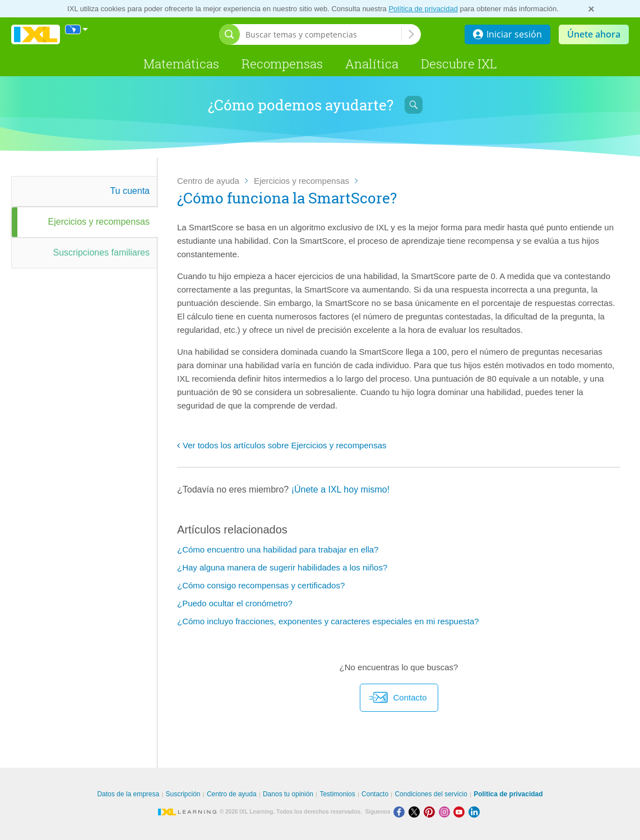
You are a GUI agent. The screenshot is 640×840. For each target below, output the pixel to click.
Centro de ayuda (208, 181)
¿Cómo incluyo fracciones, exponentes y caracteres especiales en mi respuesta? (328, 621)
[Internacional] (77, 29)
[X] (416, 812)
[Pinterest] (431, 812)
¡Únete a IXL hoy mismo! (340, 489)
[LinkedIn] (475, 812)
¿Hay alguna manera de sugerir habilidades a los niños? (282, 567)
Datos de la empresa (128, 794)
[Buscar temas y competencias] (323, 34)
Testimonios (337, 794)
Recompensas (282, 64)
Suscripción (183, 794)
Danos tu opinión (288, 794)
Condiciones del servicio (431, 794)
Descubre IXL (459, 64)
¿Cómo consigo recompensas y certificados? (261, 585)
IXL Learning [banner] (36, 34)
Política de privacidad (423, 9)
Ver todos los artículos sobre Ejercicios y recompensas (285, 445)
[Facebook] (401, 812)
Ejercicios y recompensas (302, 181)
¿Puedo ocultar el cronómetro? (235, 603)
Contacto (398, 698)
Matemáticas (181, 64)
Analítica (372, 64)
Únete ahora (594, 34)
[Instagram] (446, 812)
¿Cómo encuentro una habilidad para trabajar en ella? (278, 549)
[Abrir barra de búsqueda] (229, 34)
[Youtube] (461, 812)
